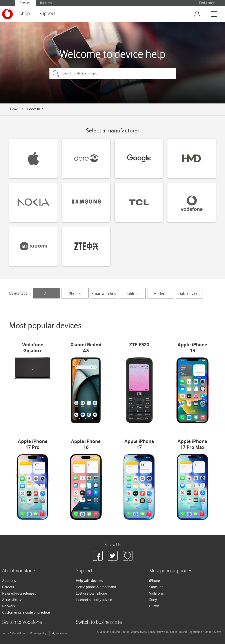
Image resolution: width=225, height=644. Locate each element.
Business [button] (46, 3)
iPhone (155, 581)
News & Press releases (19, 593)
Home (14, 109)
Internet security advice (94, 600)
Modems (161, 293)
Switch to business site (99, 622)
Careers (8, 587)
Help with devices (89, 581)
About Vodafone (19, 571)
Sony (153, 600)
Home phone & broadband (96, 587)
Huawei (155, 606)
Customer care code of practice (26, 612)
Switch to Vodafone (22, 622)
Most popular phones (171, 571)
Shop (25, 14)
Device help (35, 109)
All (46, 293)
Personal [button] (26, 3)
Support (47, 14)
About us (9, 581)
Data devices (189, 293)
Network (9, 606)
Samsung (156, 587)
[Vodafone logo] (7, 14)
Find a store (207, 3)
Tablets (132, 293)
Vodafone (156, 593)
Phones (75, 293)
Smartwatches (104, 293)
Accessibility (12, 600)
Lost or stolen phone (91, 593)
